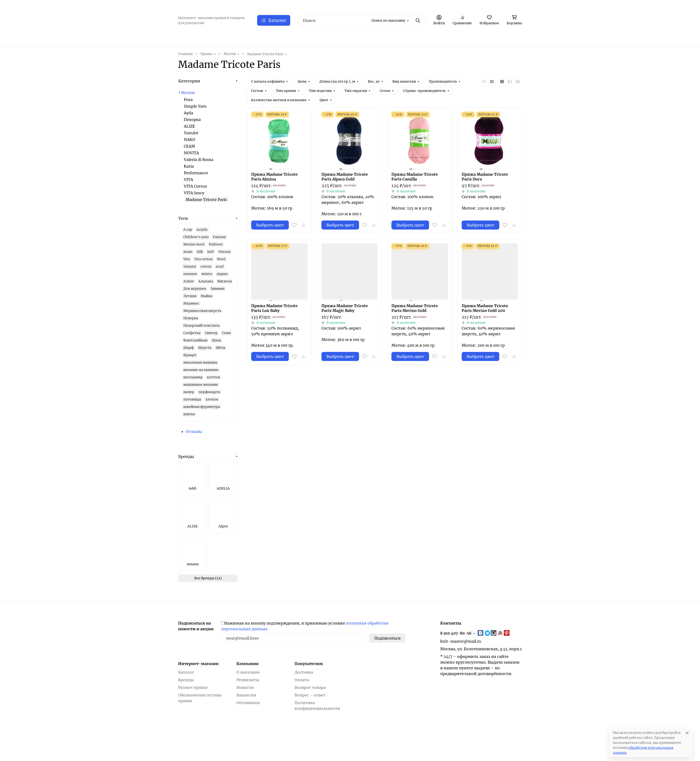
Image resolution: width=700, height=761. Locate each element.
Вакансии (246, 695)
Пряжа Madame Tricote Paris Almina (274, 177)
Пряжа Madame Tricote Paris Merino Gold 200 (485, 308)
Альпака (206, 281)
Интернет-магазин (198, 664)
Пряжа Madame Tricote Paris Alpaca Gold (345, 177)
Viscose (225, 252)
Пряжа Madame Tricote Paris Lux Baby (274, 308)
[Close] (687, 733)
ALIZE (189, 126)
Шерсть (205, 348)
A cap (188, 230)
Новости (245, 687)
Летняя (190, 296)
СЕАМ (189, 146)
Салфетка (192, 333)
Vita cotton (203, 259)
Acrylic (202, 230)
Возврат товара (310, 687)
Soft (211, 252)
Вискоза (225, 281)
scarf (220, 266)
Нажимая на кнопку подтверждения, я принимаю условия (305, 626)
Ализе (189, 281)
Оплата (302, 680)
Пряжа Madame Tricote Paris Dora (485, 177)
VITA (188, 180)
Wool (221, 259)
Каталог (186, 672)
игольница (193, 377)
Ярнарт (190, 355)
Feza (188, 100)
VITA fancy (194, 193)
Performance (196, 173)
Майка (207, 296)
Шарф (189, 348)
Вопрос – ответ (310, 695)
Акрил (222, 274)
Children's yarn (196, 237)
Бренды (186, 456)
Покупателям (309, 664)
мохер (189, 392)
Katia (189, 166)
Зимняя (217, 289)
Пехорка (192, 120)
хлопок (212, 399)
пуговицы (192, 399)
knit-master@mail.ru (461, 641)
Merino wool (194, 244)
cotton (206, 266)
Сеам (226, 333)
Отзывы (194, 431)
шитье (189, 414)
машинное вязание (201, 385)
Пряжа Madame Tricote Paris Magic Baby (345, 308)
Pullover (216, 244)
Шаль (216, 340)
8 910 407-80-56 (456, 633)
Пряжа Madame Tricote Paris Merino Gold (415, 308)
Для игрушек (195, 289)
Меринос (191, 303)
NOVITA (191, 153)
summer (190, 274)
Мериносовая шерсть (202, 311)
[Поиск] (362, 20)
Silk (200, 252)
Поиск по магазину (388, 20)
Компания (247, 664)
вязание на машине (201, 370)
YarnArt (191, 133)
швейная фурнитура (202, 407)
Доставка (304, 672)
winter (207, 274)
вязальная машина (200, 362)
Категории (189, 81)
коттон (213, 377)
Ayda (188, 113)
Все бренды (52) (208, 578)
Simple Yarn (195, 106)
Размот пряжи (193, 687)
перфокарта (209, 392)
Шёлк (221, 348)
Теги (183, 218)
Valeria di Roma (199, 160)
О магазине (248, 672)
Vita (187, 259)
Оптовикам (248, 703)
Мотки (188, 93)
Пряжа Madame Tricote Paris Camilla (415, 177)
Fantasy (219, 237)
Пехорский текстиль (202, 325)
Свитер (211, 333)
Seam (188, 252)
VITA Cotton (195, 186)
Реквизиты (248, 680)
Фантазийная (195, 340)
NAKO (190, 140)
